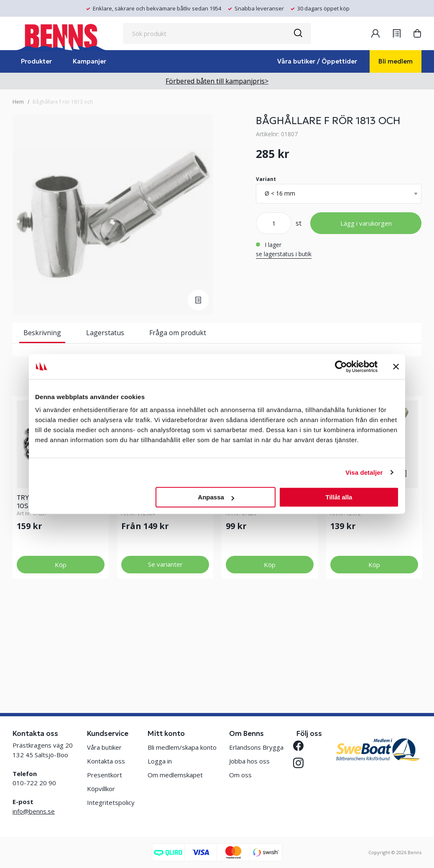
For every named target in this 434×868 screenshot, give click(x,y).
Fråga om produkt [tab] (178, 333)
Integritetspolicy (111, 802)
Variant (266, 179)
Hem (18, 102)
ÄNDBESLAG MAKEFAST (159, 586)
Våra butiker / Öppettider (317, 61)
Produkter (36, 61)
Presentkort (105, 775)
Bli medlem (396, 61)
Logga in (160, 761)
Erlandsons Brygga (256, 747)
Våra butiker (104, 747)
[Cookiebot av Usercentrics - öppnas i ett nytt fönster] (341, 367)
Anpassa (216, 497)
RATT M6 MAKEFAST (363, 586)
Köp (61, 653)
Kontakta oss (106, 761)
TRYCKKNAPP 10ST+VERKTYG (41, 590)
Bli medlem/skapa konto (182, 747)
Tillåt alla (339, 497)
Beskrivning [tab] (42, 333)
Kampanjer (89, 61)
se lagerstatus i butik (284, 254)
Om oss (240, 775)
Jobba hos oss (249, 761)
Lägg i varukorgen (366, 223)
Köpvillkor (101, 789)
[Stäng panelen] (396, 367)
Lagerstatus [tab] (105, 333)
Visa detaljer (364, 472)
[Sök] (298, 33)
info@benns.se (34, 811)
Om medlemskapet (175, 775)
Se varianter (165, 653)
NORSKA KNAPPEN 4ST (263, 586)
